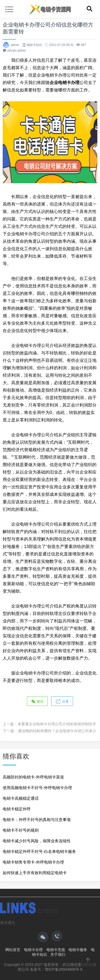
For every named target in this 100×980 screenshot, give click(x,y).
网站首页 (13, 950)
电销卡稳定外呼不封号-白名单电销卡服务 (39, 851)
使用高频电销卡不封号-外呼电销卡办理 (37, 788)
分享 (62, 701)
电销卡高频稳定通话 (21, 798)
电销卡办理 (33, 950)
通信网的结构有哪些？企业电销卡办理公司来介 (57, 731)
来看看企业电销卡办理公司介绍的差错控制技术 (57, 724)
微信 (37, 701)
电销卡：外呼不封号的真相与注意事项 (37, 820)
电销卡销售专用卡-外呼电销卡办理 (33, 862)
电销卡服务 (78, 950)
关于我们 (58, 954)
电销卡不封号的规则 (21, 830)
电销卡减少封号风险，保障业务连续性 (37, 841)
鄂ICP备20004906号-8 (63, 969)
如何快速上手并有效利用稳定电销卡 (35, 873)
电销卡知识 (34, 45)
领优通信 (7, 923)
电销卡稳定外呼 (17, 809)
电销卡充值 (56, 950)
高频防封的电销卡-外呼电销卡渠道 (33, 777)
